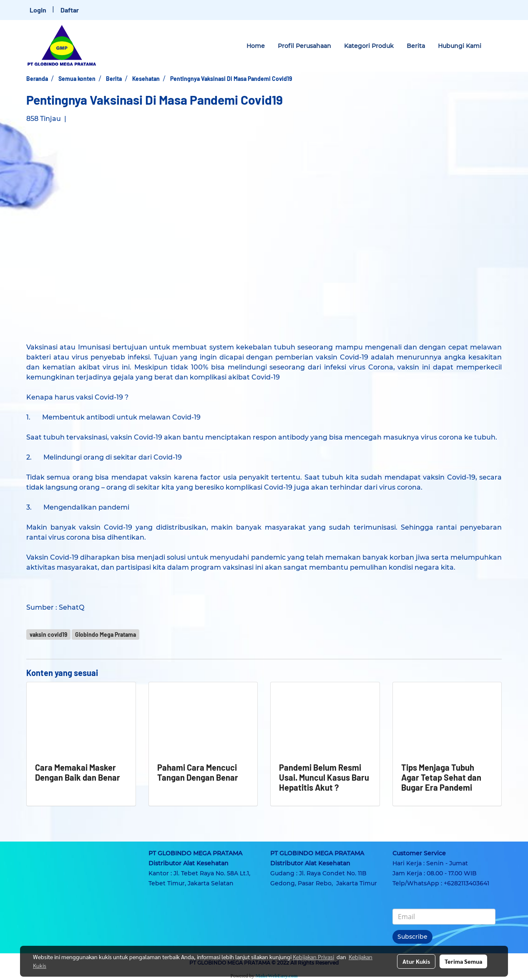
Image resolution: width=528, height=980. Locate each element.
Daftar (70, 10)
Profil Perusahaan (304, 46)
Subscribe (412, 937)
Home (256, 46)
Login (38, 10)
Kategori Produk (369, 46)
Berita (416, 46)
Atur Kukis (416, 961)
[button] (495, 46)
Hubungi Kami (460, 46)
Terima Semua (463, 961)
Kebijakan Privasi (313, 957)
